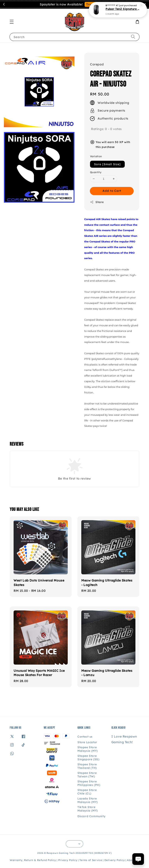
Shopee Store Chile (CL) (87, 792)
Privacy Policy (68, 860)
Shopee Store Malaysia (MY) (88, 749)
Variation (96, 156)
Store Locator (87, 742)
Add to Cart (112, 191)
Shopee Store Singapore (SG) (88, 758)
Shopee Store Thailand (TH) (87, 766)
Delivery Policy (115, 860)
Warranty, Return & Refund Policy (33, 860)
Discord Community (91, 816)
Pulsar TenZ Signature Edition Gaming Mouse (123, 8)
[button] (12, 22)
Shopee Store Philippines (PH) (89, 783)
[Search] (133, 37)
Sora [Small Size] (107, 164)
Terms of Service (91, 860)
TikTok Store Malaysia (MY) (88, 809)
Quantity (96, 172)
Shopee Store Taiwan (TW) (87, 775)
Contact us (85, 737)
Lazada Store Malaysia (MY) (88, 800)
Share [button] (97, 202)
